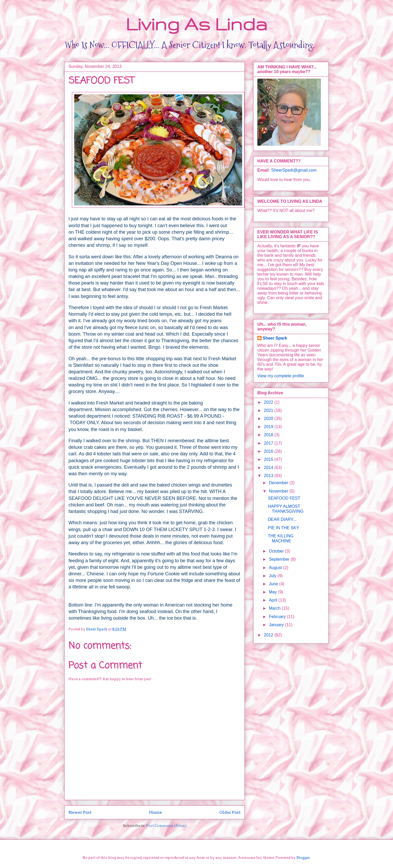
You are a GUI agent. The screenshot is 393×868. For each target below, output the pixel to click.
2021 (269, 410)
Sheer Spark (275, 338)
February (278, 617)
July (273, 576)
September (280, 559)
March (275, 608)
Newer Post (80, 812)
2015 (269, 459)
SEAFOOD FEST (284, 498)
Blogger (303, 858)
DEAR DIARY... (282, 519)
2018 (269, 435)
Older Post (230, 812)
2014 (269, 468)
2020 (269, 419)
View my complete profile (281, 376)
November (279, 491)
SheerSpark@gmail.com (294, 170)
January (277, 625)
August (276, 568)
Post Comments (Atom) (166, 826)
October (277, 551)
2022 (269, 402)
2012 (269, 635)
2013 (269, 476)
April (274, 600)
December (279, 483)
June (274, 584)
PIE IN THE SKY (283, 528)
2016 (269, 451)
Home (155, 812)
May (273, 592)
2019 (269, 427)
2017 (269, 443)
